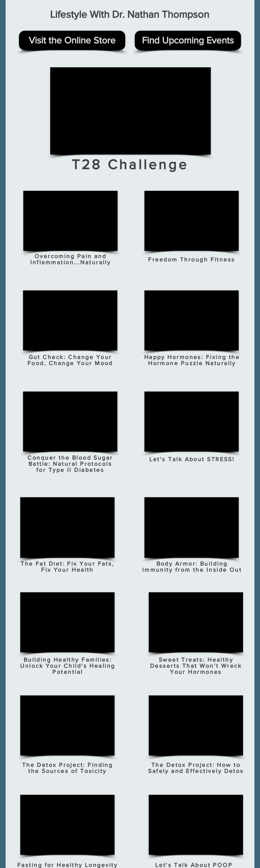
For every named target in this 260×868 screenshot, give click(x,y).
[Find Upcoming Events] (188, 40)
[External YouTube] (131, 111)
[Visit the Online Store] (72, 40)
